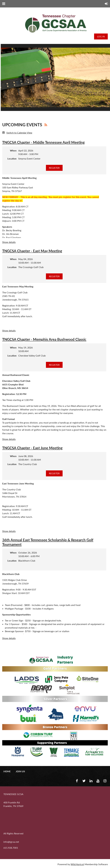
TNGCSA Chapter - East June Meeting (32, 448)
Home (7, 771)
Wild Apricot (77, 864)
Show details (9, 242)
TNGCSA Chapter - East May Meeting (32, 251)
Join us (20, 771)
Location (12, 159)
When (13, 150)
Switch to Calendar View (19, 133)
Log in (101, 36)
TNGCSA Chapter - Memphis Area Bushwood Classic (44, 339)
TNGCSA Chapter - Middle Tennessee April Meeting (43, 142)
